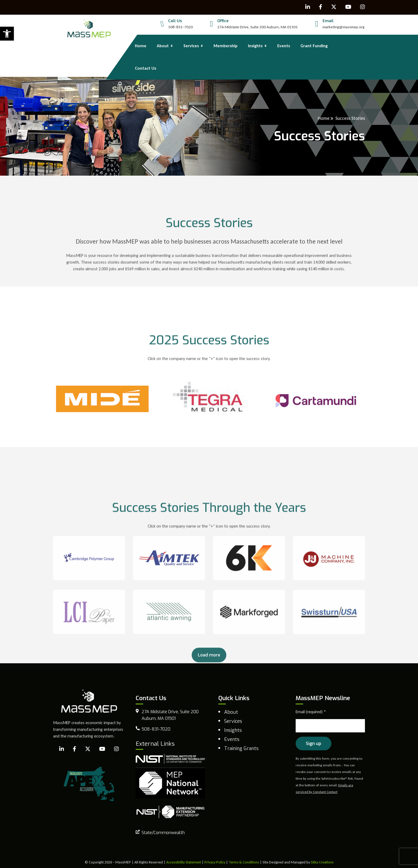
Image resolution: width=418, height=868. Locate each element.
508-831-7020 (180, 27)
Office (223, 21)
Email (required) (311, 712)
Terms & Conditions (244, 862)
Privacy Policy (215, 862)
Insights (233, 730)
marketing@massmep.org (343, 27)
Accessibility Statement (184, 862)
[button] (7, 34)
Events (232, 739)
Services (233, 721)
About (231, 712)
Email (328, 21)
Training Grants (241, 748)
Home (324, 118)
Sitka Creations (322, 862)
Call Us (175, 21)
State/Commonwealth (163, 833)
